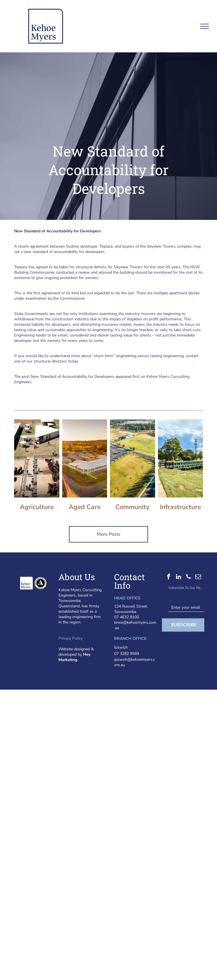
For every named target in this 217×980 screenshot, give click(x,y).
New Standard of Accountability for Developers (72, 377)
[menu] (205, 26)
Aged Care (85, 507)
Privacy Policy (70, 638)
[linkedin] (178, 577)
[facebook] (169, 577)
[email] (198, 577)
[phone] (188, 577)
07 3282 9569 (127, 654)
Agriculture (37, 507)
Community (132, 507)
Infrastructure (180, 507)
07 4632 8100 (127, 617)
